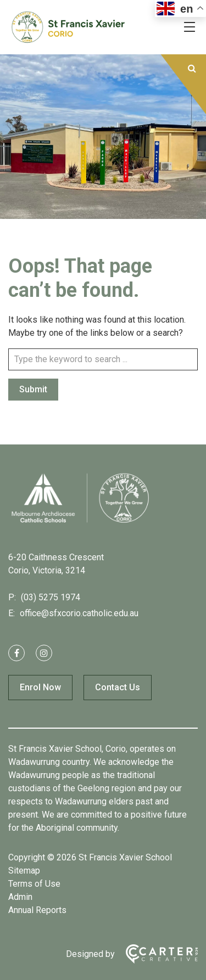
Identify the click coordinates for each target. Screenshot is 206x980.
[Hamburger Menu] (190, 27)
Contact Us (118, 687)
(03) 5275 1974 (49, 597)
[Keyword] (103, 359)
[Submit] (192, 69)
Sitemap (24, 871)
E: (12, 613)
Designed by (90, 954)
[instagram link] (44, 653)
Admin (20, 897)
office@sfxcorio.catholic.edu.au (78, 613)
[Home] (80, 522)
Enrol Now (40, 687)
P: (12, 597)
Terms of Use (34, 884)
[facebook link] (16, 653)
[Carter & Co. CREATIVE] (156, 954)
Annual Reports (37, 910)
